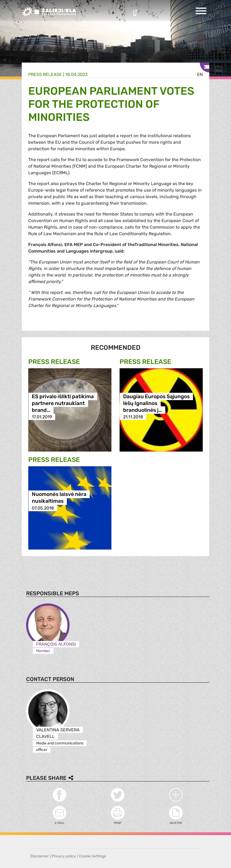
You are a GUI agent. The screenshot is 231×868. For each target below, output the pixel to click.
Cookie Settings (93, 856)
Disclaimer (40, 856)
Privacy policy (64, 856)
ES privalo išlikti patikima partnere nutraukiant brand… (63, 403)
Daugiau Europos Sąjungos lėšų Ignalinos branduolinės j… (156, 403)
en (200, 74)
